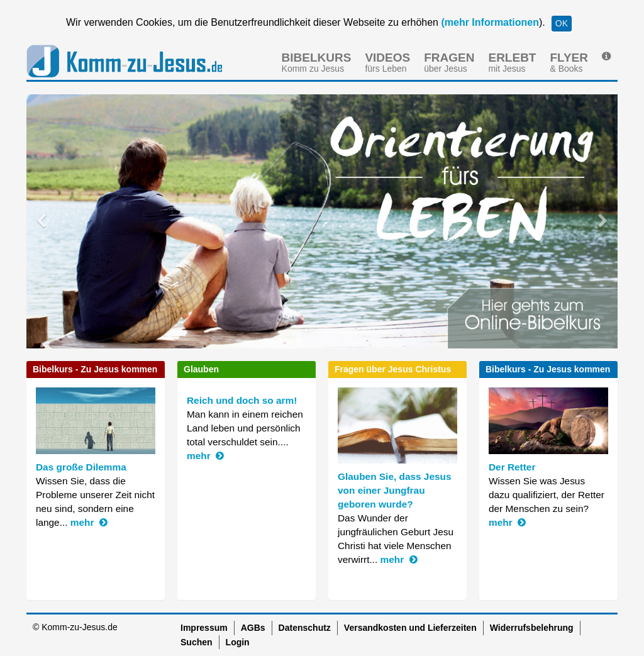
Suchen (197, 642)
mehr (89, 522)
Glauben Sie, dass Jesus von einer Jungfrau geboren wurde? (395, 490)
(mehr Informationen (489, 22)
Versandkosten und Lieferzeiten (410, 628)
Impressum (204, 628)
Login (238, 642)
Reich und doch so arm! (242, 400)
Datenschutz (305, 628)
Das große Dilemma (81, 467)
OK (562, 23)
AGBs (253, 628)
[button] (71, 221)
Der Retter (512, 467)
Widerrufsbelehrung (532, 628)
